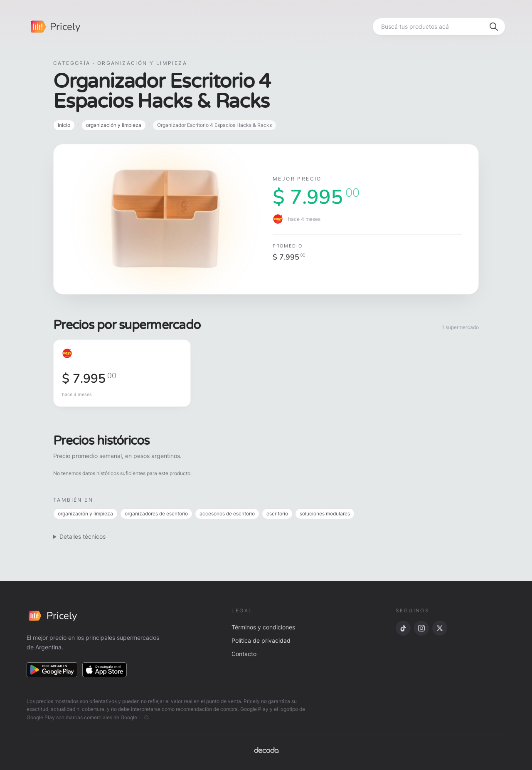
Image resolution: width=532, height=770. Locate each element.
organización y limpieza (114, 125)
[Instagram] (421, 628)
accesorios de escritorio (227, 514)
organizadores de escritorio (156, 514)
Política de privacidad (261, 640)
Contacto (244, 654)
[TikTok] (403, 628)
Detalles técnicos (83, 536)
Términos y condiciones (263, 627)
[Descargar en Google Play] (52, 670)
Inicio (64, 125)
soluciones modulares (325, 514)
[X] (440, 628)
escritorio (277, 514)
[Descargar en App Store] (105, 670)
